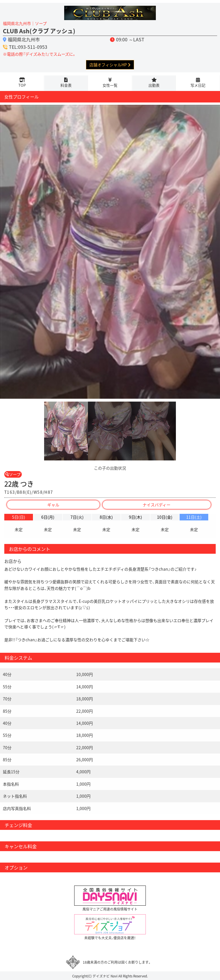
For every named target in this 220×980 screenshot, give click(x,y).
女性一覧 (110, 85)
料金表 (66, 85)
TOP (22, 85)
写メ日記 (198, 85)
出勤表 (154, 85)
